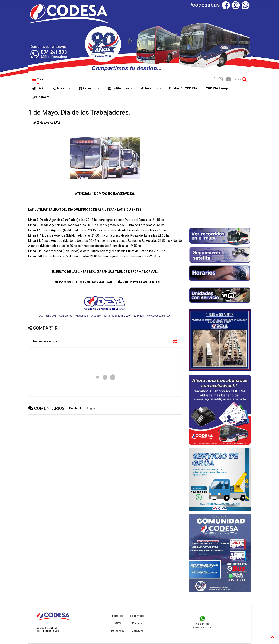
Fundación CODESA (183, 88)
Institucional (120, 88)
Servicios (151, 88)
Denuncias (118, 631)
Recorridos (89, 88)
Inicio (39, 88)
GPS (118, 623)
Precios (137, 623)
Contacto (41, 97)
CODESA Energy (217, 88)
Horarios (62, 88)
